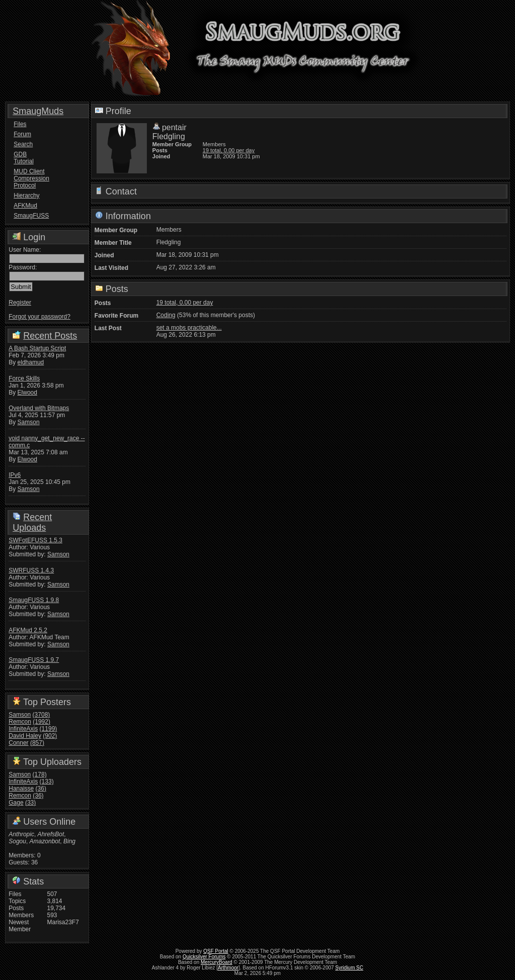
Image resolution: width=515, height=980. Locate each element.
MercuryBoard (217, 962)
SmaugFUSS (31, 216)
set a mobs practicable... (189, 328)
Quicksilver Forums (204, 957)
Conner (18, 743)
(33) (30, 803)
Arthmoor (228, 968)
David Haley (25, 736)
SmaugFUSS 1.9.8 (34, 600)
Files (20, 124)
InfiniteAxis (23, 729)
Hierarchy (26, 195)
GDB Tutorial (24, 158)
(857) (37, 743)
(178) (40, 774)
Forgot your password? (39, 317)
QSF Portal (216, 951)
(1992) (41, 722)
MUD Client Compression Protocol (31, 178)
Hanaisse (21, 789)
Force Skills (24, 378)
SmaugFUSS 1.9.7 (34, 660)
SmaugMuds (38, 111)
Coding (166, 315)
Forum (22, 134)
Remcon (20, 722)
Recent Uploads (32, 522)
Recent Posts (50, 336)
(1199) (49, 729)
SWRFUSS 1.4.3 (31, 570)
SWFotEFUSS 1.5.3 (35, 540)
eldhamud (31, 362)
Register (20, 303)
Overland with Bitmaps (39, 408)
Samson (29, 422)
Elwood (27, 393)
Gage (16, 803)
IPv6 (15, 475)
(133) (47, 781)
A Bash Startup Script (37, 348)
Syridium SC (350, 968)
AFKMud (25, 206)
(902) (50, 736)
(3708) (41, 715)
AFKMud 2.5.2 (28, 630)
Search (23, 144)
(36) (41, 789)
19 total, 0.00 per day (229, 150)
